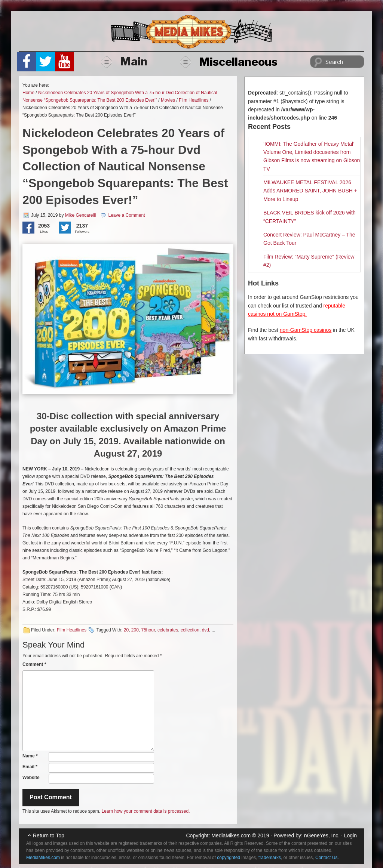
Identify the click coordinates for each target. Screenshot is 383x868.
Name (30, 756)
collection (190, 630)
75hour (148, 630)
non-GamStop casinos (306, 330)
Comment (34, 664)
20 (126, 630)
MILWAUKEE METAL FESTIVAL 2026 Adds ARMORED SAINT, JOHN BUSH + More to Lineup (310, 191)
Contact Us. (327, 858)
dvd (206, 630)
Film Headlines (194, 100)
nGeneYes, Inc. (322, 835)
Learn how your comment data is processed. (145, 811)
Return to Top (49, 835)
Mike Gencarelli (81, 215)
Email (30, 767)
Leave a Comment (126, 215)
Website (31, 778)
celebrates (168, 630)
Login (350, 835)
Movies (168, 100)
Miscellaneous (229, 62)
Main (124, 61)
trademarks (270, 858)
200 (135, 630)
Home (28, 93)
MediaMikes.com (231, 835)
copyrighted (229, 858)
